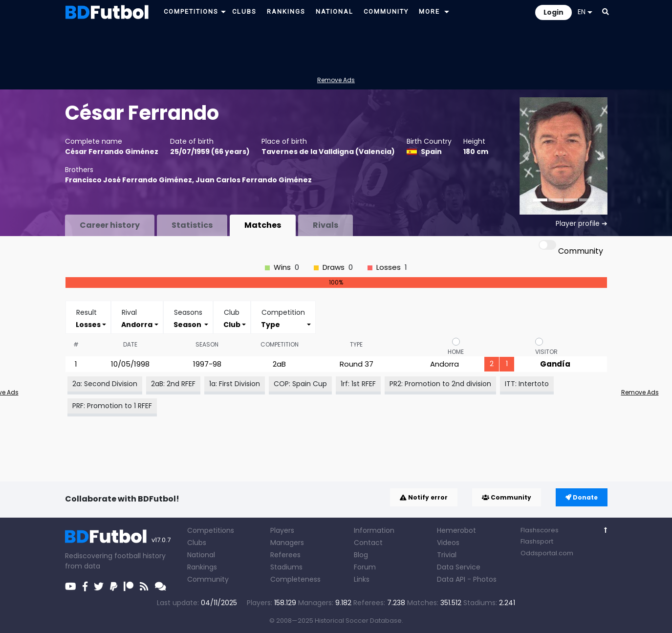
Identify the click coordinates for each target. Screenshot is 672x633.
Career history (110, 225)
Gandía (555, 364)
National (201, 555)
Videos (448, 543)
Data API (451, 579)
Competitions (211, 530)
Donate (582, 497)
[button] (223, 11)
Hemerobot (456, 530)
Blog (361, 555)
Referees (285, 555)
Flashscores (540, 530)
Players (282, 530)
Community (507, 497)
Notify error (424, 497)
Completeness (295, 579)
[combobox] (88, 324)
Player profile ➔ (582, 223)
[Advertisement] (336, 47)
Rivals (325, 225)
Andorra (444, 364)
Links (362, 579)
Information (374, 530)
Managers (287, 543)
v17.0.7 (161, 540)
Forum (365, 567)
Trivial (447, 555)
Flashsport (537, 541)
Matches (263, 225)
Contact (368, 543)
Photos (485, 579)
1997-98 (207, 364)
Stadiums (286, 567)
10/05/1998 (130, 364)
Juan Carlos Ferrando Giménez (254, 180)
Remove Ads (336, 80)
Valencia (375, 152)
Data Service (459, 567)
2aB (279, 364)
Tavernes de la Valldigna (308, 152)
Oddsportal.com (547, 553)
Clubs (197, 543)
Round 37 (357, 364)
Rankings (202, 567)
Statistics (192, 225)
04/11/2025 (219, 603)
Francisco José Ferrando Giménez (129, 180)
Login (553, 12)
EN (585, 12)
